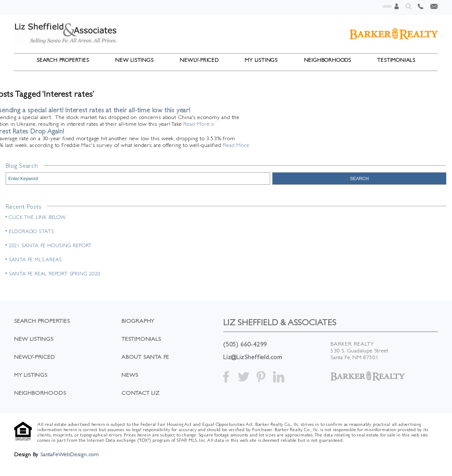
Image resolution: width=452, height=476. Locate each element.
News (130, 375)
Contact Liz (141, 393)
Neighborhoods (328, 60)
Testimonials (396, 60)
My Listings (261, 60)
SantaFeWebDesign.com (70, 454)
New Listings (134, 60)
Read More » (199, 124)
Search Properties (63, 60)
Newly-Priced (199, 60)
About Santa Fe (145, 357)
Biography (138, 321)
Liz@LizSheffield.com (253, 357)
